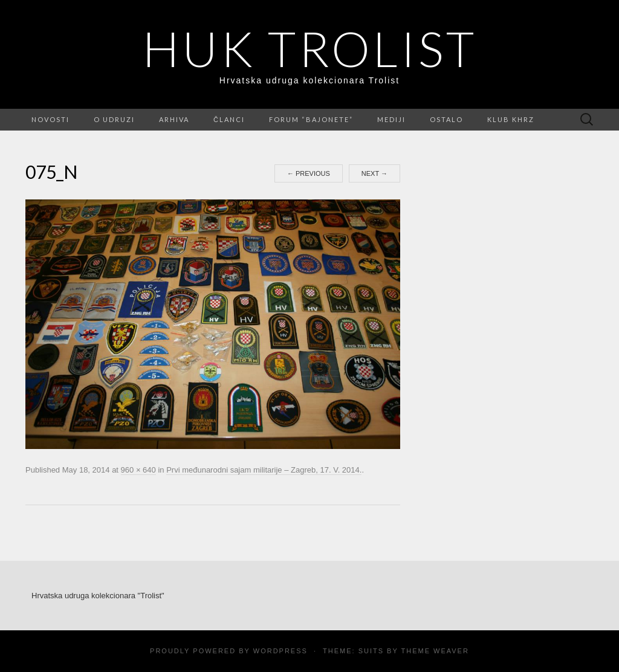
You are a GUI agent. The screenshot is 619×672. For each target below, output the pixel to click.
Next (374, 173)
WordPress (280, 651)
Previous (309, 173)
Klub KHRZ (511, 119)
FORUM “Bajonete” (311, 119)
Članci (229, 119)
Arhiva (174, 119)
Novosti (50, 119)
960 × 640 (138, 470)
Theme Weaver (435, 651)
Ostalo (446, 119)
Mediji (391, 119)
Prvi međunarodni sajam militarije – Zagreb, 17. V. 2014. (264, 470)
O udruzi (114, 119)
